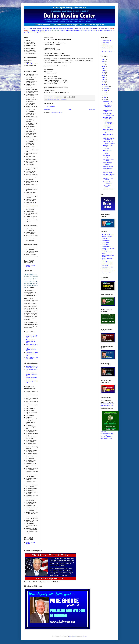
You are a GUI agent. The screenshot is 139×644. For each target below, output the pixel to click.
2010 (104, 80)
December (107, 86)
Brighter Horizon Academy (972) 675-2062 (31, 349)
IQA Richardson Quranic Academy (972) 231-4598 (32, 354)
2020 (104, 59)
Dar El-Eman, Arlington (107, 156)
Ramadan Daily (106, 241)
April (105, 100)
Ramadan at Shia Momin (108, 52)
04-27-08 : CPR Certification (107, 127)
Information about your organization (108, 102)
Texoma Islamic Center (107, 186)
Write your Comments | (40, 32)
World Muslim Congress (108, 235)
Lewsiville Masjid (108, 172)
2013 (104, 73)
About (50, 29)
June (105, 95)
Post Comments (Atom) (57, 112)
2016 (104, 66)
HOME (26, 29)
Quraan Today (106, 243)
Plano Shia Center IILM (32, 206)
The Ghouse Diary (34, 30)
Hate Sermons (106, 269)
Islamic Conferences (107, 262)
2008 (104, 84)
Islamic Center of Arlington (108, 163)
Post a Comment (50, 106)
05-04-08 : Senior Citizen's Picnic (108, 118)
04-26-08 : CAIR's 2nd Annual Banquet (108, 147)
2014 (104, 71)
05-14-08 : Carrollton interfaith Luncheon (109, 143)
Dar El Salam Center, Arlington (109, 160)
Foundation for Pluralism (81, 30)
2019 (104, 62)
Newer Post (47, 110)
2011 (104, 77)
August (106, 91)
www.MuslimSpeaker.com (31, 64)
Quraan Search (106, 245)
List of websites (108, 30)
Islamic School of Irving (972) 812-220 (32, 358)
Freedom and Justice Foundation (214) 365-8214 (31, 374)
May (105, 97)
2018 (104, 64)
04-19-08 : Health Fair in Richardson (109, 139)
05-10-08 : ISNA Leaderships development (107, 106)
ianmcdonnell (72, 636)
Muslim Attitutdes (106, 41)
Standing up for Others (46, 30)
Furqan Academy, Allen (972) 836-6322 (32, 345)
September (107, 88)
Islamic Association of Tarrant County (109, 175)
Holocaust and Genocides (67, 30)
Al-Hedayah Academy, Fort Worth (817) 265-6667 (31, 336)
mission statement (31, 287)
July (105, 93)
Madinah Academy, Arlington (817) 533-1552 (31, 341)
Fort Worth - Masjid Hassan (108, 179)
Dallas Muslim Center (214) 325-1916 (31, 378)
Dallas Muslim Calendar (62, 99)
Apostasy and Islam (107, 273)
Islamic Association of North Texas (107, 265)
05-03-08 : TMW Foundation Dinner (109, 114)
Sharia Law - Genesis (107, 48)
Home (70, 110)
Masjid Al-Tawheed (108, 166)
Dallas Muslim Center (109, 189)
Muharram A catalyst (107, 50)
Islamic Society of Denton (108, 169)
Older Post (92, 110)
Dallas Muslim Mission (108, 46)
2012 (104, 75)
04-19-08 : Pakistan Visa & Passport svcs (108, 131)
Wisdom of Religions (107, 237)
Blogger (85, 636)
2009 (104, 82)
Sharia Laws (105, 239)
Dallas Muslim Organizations (66, 29)
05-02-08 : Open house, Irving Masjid (108, 152)
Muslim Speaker (106, 247)
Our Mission (45, 29)
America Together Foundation (95, 30)
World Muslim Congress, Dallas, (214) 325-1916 (32, 367)
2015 (104, 68)
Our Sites (55, 29)
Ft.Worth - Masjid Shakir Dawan (108, 182)
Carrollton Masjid (52, 99)
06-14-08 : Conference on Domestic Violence (109, 122)
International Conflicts (107, 267)
